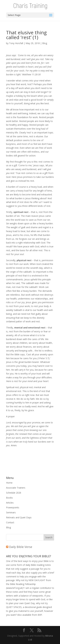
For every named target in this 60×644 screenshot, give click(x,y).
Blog (45, 43)
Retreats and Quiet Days (19, 517)
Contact (10, 522)
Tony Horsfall (16, 43)
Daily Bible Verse (21, 547)
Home (9, 483)
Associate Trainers (16, 488)
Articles (10, 503)
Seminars (11, 512)
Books (9, 498)
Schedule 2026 (14, 493)
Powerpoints (13, 507)
